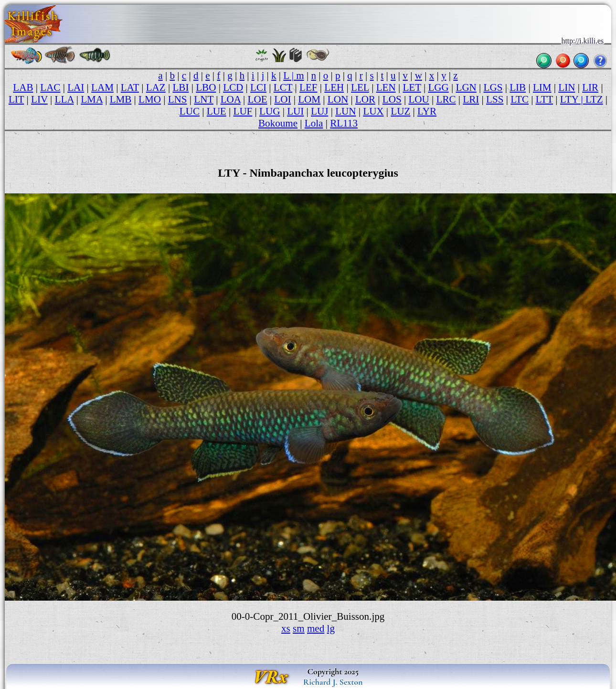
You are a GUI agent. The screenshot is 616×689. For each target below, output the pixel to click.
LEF (308, 87)
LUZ (400, 111)
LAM (102, 87)
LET (412, 87)
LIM (542, 87)
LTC (520, 99)
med (316, 628)
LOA (231, 99)
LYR (427, 111)
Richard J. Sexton (333, 682)
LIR (590, 87)
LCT (283, 87)
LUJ (319, 111)
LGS (493, 87)
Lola (314, 123)
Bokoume (278, 123)
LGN (466, 87)
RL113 (344, 123)
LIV (39, 99)
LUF (243, 111)
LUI (295, 111)
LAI (76, 87)
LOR (365, 99)
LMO (150, 99)
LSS (495, 99)
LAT (130, 87)
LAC (50, 87)
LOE (258, 99)
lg (331, 628)
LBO (206, 87)
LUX (373, 111)
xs (286, 628)
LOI (282, 99)
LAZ (156, 87)
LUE (217, 111)
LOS (392, 99)
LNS (178, 99)
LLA (64, 99)
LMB (121, 99)
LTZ (594, 99)
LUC (190, 111)
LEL (360, 87)
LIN (567, 87)
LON (338, 99)
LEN (386, 87)
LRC (446, 99)
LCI (258, 87)
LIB (518, 87)
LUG (270, 111)
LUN (345, 111)
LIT (16, 99)
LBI (181, 87)
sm (299, 628)
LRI (471, 99)
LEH (334, 87)
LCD (233, 87)
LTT (544, 99)
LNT (204, 99)
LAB (23, 87)
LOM (309, 99)
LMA (92, 99)
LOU (419, 99)
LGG (438, 87)
